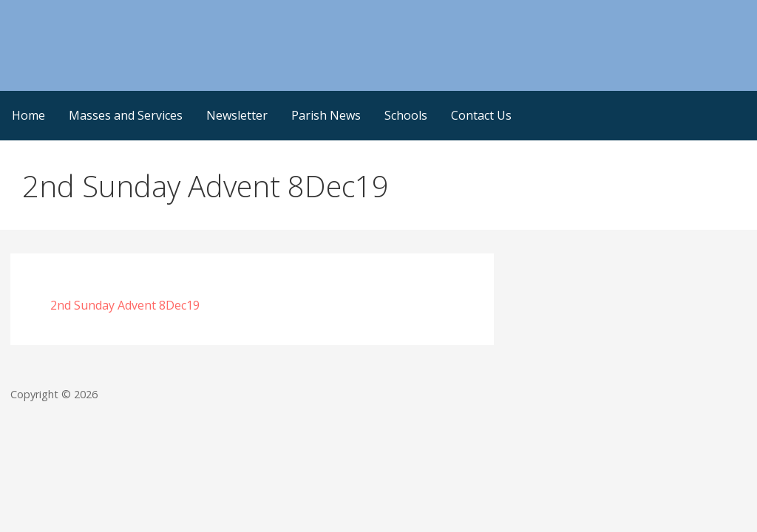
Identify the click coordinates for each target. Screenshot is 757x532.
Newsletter (237, 115)
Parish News (326, 115)
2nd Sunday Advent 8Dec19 (125, 305)
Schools (406, 115)
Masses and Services (126, 115)
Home (28, 115)
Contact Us (481, 115)
